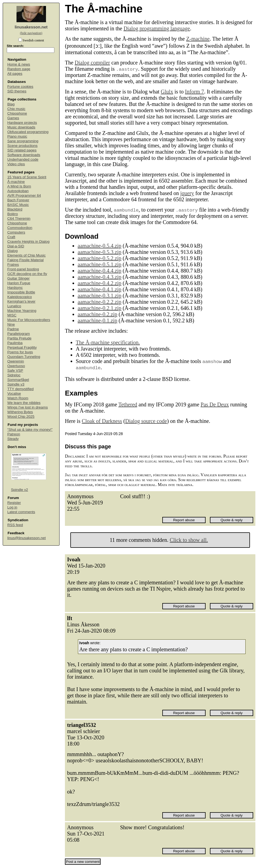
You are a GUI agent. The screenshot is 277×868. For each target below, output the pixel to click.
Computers (16, 232)
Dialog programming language (157, 28)
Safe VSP (15, 370)
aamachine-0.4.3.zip (100, 277)
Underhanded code (23, 159)
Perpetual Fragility (22, 347)
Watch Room (18, 398)
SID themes (17, 91)
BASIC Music (18, 205)
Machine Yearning (22, 311)
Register (14, 503)
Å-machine (16, 182)
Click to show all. (189, 540)
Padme (13, 329)
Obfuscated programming (28, 132)
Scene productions (22, 146)
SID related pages (22, 150)
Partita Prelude (19, 338)
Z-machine (198, 39)
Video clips (16, 164)
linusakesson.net (31, 27)
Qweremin (16, 361)
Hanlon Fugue (19, 283)
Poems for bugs (20, 352)
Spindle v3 (16, 384)
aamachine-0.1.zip (98, 320)
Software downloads (24, 155)
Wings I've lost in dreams (28, 407)
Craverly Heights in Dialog (28, 242)
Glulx (167, 92)
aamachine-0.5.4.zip (100, 246)
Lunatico (14, 306)
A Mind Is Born (19, 186)
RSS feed (15, 525)
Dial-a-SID (16, 246)
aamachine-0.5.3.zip (100, 252)
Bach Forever (18, 200)
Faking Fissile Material (25, 260)
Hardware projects (22, 123)
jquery (187, 193)
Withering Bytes (20, 412)
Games (13, 118)
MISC (12, 315)
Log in (12, 507)
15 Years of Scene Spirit (27, 177)
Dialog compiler (92, 63)
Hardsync (15, 288)
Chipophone (17, 113)
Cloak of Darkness (102, 421)
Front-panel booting (23, 269)
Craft (11, 237)
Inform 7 (195, 92)
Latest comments (21, 512)
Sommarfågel (18, 380)
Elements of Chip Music (27, 255)
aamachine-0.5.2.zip (100, 258)
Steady (13, 439)
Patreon (14, 434)
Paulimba (15, 343)
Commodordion (20, 228)
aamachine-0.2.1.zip (100, 308)
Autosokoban (18, 191)
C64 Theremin (19, 218)
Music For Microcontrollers (29, 320)
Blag (11, 104)
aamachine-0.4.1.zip (100, 289)
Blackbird (15, 209)
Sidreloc (14, 375)
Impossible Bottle (21, 292)
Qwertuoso (16, 366)
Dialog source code (146, 421)
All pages (15, 74)
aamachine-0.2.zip (98, 314)
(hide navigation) (31, 33)
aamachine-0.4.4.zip (100, 271)
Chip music (16, 109)
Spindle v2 (20, 490)
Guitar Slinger (19, 278)
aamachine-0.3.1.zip (100, 296)
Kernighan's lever (21, 301)
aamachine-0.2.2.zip (100, 302)
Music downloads (21, 127)
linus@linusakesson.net (27, 538)
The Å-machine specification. (108, 342)
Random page (19, 69)
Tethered (128, 404)
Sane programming (23, 141)
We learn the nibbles (24, 403)
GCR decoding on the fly (27, 274)
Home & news (19, 64)
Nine (11, 324)
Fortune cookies (20, 87)
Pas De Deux (215, 404)
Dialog (12, 251)
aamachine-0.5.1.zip (100, 264)
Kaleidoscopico (20, 297)
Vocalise (14, 393)
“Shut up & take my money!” (30, 430)
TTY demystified (20, 389)
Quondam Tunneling (24, 357)
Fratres (13, 265)
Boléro (13, 214)
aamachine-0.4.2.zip (100, 283)
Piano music (17, 136)
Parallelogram (19, 334)
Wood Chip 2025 (21, 417)
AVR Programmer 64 (24, 195)
